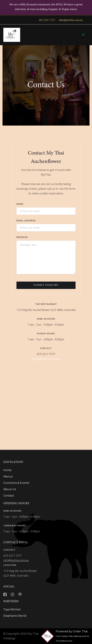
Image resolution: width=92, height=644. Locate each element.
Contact (9, 496)
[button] (83, 35)
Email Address (26, 221)
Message (22, 237)
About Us (10, 489)
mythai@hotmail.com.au (46, 359)
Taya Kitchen (12, 609)
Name (20, 204)
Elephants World (15, 616)
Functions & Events (16, 483)
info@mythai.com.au (16, 560)
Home (7, 470)
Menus (8, 477)
